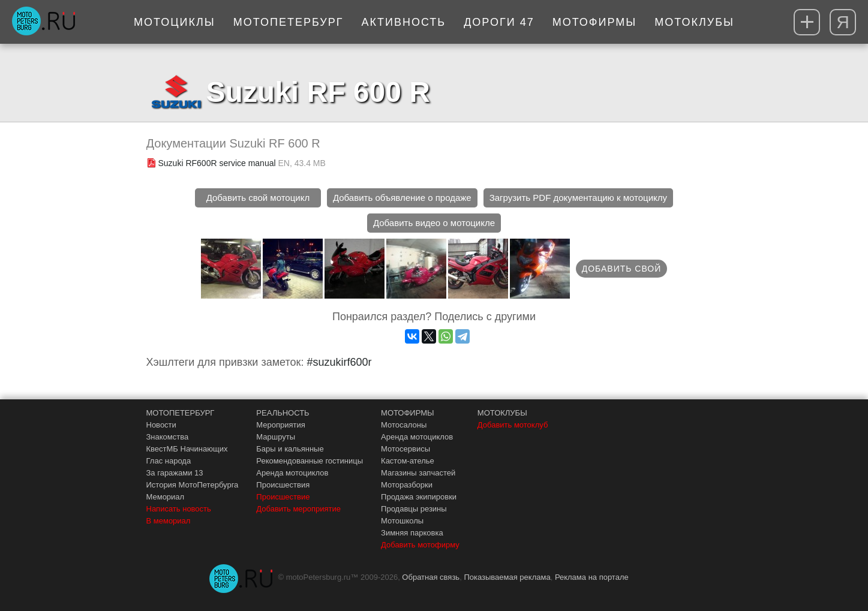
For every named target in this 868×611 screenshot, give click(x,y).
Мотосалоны (404, 425)
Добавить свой (622, 269)
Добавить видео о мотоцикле (434, 223)
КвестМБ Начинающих (187, 449)
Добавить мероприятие (298, 509)
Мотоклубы (694, 22)
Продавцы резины (414, 509)
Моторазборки (407, 485)
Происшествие (283, 497)
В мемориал (169, 521)
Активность (404, 22)
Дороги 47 (499, 22)
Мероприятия (281, 425)
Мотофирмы (595, 22)
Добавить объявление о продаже (402, 198)
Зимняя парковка (412, 533)
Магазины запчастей (418, 473)
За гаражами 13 (175, 473)
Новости (161, 425)
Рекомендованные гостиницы (310, 461)
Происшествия (283, 485)
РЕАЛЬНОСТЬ (283, 413)
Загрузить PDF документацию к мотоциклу (578, 198)
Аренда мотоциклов (292, 473)
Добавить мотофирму (420, 545)
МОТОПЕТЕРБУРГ (181, 413)
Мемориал (166, 497)
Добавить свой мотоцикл (258, 198)
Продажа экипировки (419, 497)
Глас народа (169, 461)
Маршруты (276, 437)
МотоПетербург (289, 22)
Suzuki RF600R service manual (217, 163)
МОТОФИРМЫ (408, 413)
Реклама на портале (592, 577)
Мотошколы (402, 521)
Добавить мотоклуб (513, 425)
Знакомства (168, 437)
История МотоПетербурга (193, 485)
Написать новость (179, 509)
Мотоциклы (175, 22)
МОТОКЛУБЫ (502, 413)
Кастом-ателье (408, 461)
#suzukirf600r (339, 362)
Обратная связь (431, 577)
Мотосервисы (406, 449)
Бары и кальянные (290, 449)
